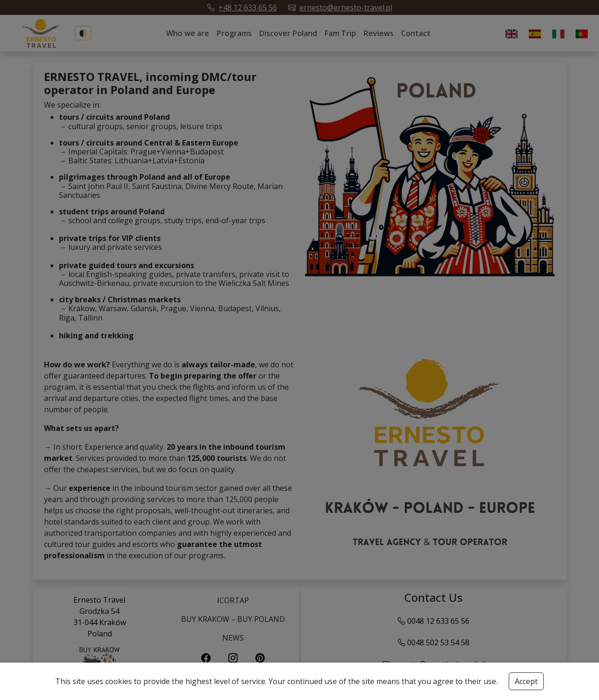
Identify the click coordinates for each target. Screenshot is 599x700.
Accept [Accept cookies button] (526, 681)
